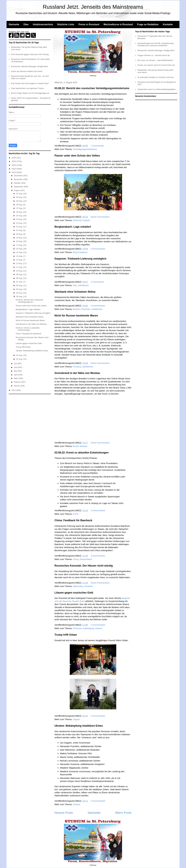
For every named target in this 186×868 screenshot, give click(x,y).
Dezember (19, 176)
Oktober (18, 183)
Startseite (14, 24)
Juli (16, 364)
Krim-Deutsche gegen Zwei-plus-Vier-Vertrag (30, 54)
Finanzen (86, 309)
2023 (14, 169)
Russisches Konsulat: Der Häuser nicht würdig (84, 566)
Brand (76, 446)
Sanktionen (83, 285)
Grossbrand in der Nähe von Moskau (77, 373)
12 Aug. (20, 263)
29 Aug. (20, 201)
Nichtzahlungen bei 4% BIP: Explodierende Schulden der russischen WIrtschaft (155, 44)
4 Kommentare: (98, 306)
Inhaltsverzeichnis (43, 24)
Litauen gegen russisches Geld (74, 593)
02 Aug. (20, 355)
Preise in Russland (89, 24)
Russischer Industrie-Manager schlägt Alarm (30, 66)
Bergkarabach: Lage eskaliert (73, 227)
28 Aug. (20, 205)
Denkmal (77, 220)
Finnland (77, 367)
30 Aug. (20, 197)
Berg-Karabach (80, 252)
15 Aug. (20, 252)
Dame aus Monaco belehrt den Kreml (27, 71)
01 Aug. (20, 359)
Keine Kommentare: (101, 217)
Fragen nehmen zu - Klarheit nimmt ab (154, 55)
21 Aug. (20, 230)
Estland (86, 220)
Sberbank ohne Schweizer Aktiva (75, 292)
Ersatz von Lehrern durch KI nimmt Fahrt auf (156, 65)
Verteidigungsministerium (85, 149)
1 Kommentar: (98, 146)
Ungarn (76, 719)
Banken (77, 309)
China (76, 559)
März (16, 378)
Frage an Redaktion (148, 24)
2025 (14, 161)
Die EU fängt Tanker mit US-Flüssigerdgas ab (30, 93)
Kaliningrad (88, 628)
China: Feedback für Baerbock (73, 520)
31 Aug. (20, 194)
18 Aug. (20, 241)
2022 (14, 172)
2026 (14, 158)
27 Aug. (20, 208)
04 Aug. (20, 293)
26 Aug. (20, 212)
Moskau (84, 446)
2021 (14, 390)
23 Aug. (20, 223)
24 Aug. (20, 219)
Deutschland (86, 559)
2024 (14, 165)
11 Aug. (20, 267)
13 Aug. (20, 260)
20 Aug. (20, 234)
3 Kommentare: (98, 716)
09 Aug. (20, 274)
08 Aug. (20, 278)
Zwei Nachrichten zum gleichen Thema (27, 88)
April (16, 375)
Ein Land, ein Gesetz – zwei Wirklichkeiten (155, 60)
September (19, 187)
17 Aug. (20, 245)
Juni (16, 367)
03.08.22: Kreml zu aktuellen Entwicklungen (82, 453)
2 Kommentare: (98, 249)
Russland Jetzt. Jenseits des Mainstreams (93, 7)
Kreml (76, 514)
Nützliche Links (66, 24)
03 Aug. (20, 296)
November (19, 179)
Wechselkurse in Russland (118, 24)
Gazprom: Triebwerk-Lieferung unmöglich (80, 259)
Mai (16, 371)
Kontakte (168, 24)
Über (26, 24)
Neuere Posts (64, 813)
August (17, 190)
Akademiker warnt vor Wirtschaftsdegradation (157, 89)
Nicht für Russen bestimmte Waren (76, 316)
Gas (75, 285)
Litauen (99, 628)
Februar (18, 382)
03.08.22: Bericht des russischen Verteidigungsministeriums (92, 88)
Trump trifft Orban (66, 635)
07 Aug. (20, 282)
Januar (17, 386)
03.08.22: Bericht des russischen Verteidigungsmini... (29, 301)
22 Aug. (20, 227)
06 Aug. (20, 285)
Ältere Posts (123, 813)
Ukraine (77, 804)
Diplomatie (78, 586)
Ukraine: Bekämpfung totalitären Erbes (79, 726)
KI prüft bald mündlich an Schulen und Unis (156, 77)
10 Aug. (20, 271)
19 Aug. (20, 238)
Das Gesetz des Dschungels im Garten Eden (30, 83)
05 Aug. (20, 289)
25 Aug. (20, 216)
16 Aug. (20, 249)
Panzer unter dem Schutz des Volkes (77, 156)
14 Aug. (20, 256)
